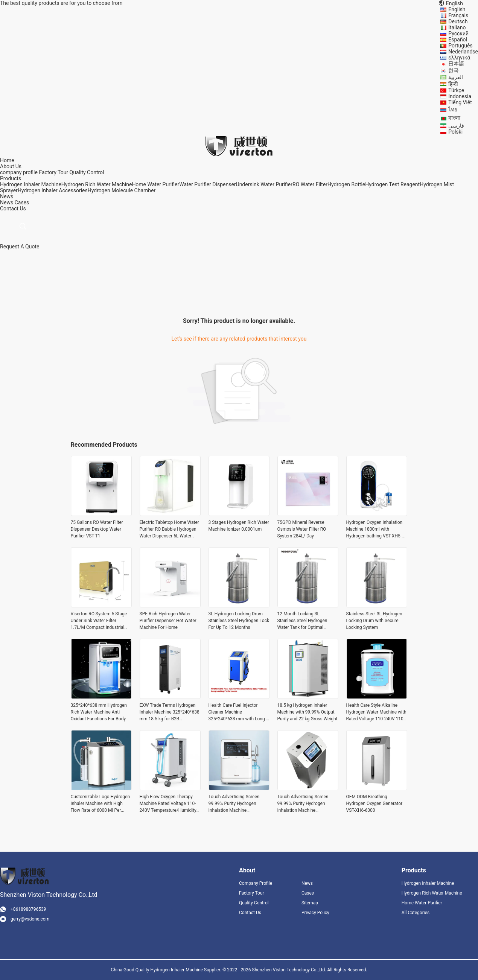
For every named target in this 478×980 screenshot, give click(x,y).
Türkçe (456, 90)
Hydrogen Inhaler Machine (31, 184)
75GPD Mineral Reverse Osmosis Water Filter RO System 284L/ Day (302, 529)
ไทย (453, 110)
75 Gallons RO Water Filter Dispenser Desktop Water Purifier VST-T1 (97, 529)
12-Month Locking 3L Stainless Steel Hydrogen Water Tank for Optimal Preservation (302, 621)
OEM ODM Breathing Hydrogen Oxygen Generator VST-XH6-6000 (374, 803)
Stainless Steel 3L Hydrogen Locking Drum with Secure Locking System (374, 621)
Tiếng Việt (460, 102)
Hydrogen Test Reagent (392, 184)
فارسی (456, 126)
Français (458, 15)
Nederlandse (463, 52)
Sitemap (310, 903)
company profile (19, 172)
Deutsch (458, 21)
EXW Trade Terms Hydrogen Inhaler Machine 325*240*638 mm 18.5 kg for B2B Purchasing (170, 712)
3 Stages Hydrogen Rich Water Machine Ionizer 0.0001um (239, 526)
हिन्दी (453, 84)
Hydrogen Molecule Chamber (122, 190)
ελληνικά (459, 58)
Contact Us (250, 913)
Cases (22, 202)
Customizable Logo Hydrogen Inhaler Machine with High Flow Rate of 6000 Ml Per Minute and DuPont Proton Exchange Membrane (100, 804)
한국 (454, 70)
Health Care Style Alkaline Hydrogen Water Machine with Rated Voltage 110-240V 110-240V (376, 712)
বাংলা (454, 118)
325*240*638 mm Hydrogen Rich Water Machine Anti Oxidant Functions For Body (99, 712)
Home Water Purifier (155, 184)
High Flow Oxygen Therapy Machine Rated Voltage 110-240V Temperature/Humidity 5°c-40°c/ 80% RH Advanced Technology (168, 804)
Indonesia (460, 96)
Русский (458, 33)
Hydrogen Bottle (346, 184)
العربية (456, 77)
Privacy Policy (315, 913)
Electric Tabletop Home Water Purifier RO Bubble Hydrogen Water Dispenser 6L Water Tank (169, 530)
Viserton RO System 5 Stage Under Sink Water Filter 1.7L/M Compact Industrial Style (99, 621)
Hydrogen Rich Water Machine (97, 184)
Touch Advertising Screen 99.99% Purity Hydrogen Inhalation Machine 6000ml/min (234, 804)
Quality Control (87, 172)
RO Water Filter (310, 184)
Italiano (457, 27)
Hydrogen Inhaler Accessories (53, 190)
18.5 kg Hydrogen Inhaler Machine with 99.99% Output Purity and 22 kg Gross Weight (308, 712)
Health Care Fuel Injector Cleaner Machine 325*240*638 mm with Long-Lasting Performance (237, 712)
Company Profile (256, 883)
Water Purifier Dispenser (207, 184)
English (457, 9)
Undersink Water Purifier (264, 184)
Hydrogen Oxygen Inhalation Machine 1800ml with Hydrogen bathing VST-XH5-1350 (374, 530)
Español (458, 40)
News (7, 202)
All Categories (416, 913)
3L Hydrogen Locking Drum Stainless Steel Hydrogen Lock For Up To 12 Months (239, 621)
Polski (455, 132)
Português (460, 46)
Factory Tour (53, 172)
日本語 (456, 64)
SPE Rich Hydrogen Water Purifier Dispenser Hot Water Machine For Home (168, 621)
